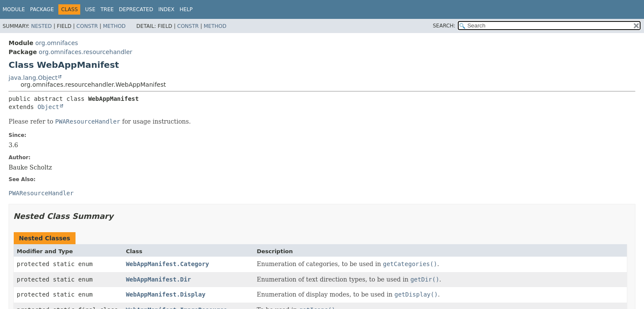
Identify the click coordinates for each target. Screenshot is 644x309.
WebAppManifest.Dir (158, 279)
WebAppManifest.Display (165, 294)
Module (14, 9)
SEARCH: (444, 26)
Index (166, 9)
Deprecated (136, 9)
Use (90, 9)
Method (114, 26)
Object (48, 107)
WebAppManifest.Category (167, 264)
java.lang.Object (33, 78)
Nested (41, 26)
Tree (107, 9)
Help (186, 9)
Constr (87, 26)
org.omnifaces (57, 43)
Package (42, 9)
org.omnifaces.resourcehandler (85, 52)
